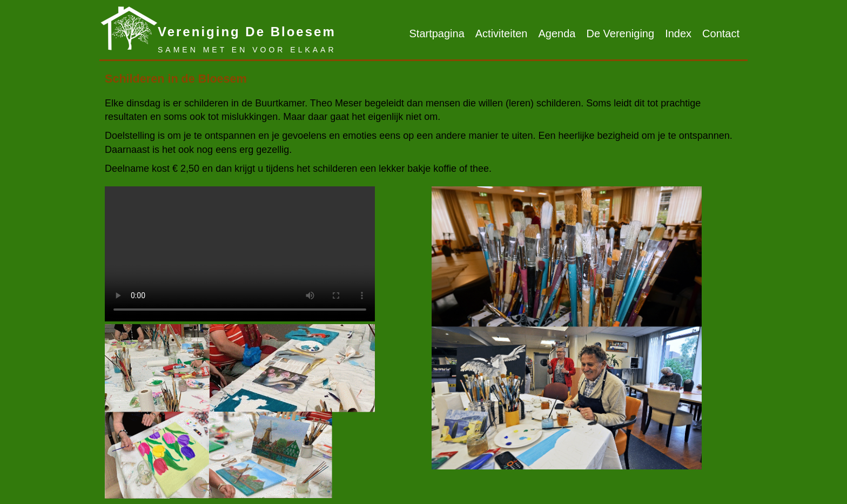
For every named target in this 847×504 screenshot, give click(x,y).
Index (678, 33)
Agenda (557, 33)
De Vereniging (620, 33)
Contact (721, 33)
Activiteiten (502, 33)
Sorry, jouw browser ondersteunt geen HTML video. (240, 254)
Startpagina (436, 33)
